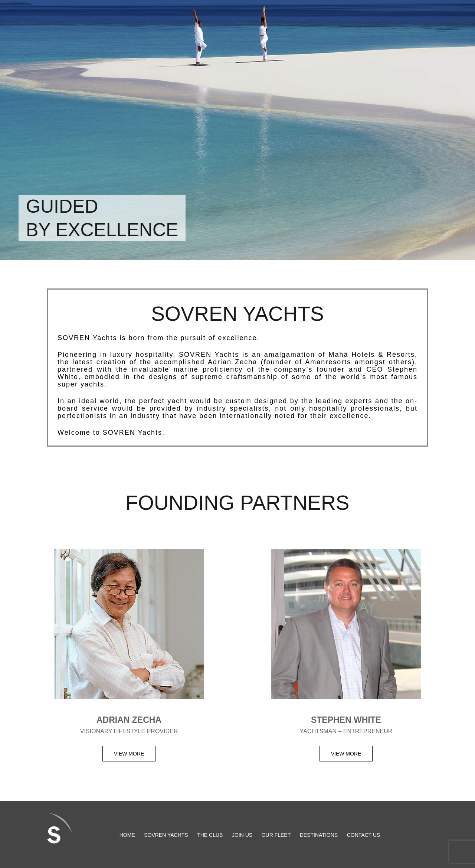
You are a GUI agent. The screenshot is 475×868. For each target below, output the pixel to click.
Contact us (364, 835)
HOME (127, 835)
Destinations (319, 835)
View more (129, 754)
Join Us (242, 835)
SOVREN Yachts (166, 835)
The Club (210, 835)
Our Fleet (276, 835)
